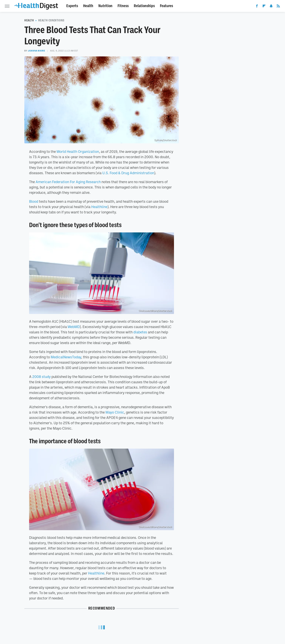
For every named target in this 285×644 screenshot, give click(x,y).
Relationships (144, 6)
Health (88, 6)
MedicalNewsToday (66, 357)
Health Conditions (51, 20)
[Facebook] (257, 7)
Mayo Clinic (115, 412)
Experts (72, 6)
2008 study (41, 377)
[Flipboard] (264, 7)
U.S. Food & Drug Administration (128, 173)
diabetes (140, 332)
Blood (34, 201)
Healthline (99, 207)
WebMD (74, 327)
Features (166, 6)
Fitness (123, 6)
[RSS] (278, 7)
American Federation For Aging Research (68, 182)
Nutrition (105, 6)
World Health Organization (78, 151)
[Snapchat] (271, 7)
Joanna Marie (37, 51)
